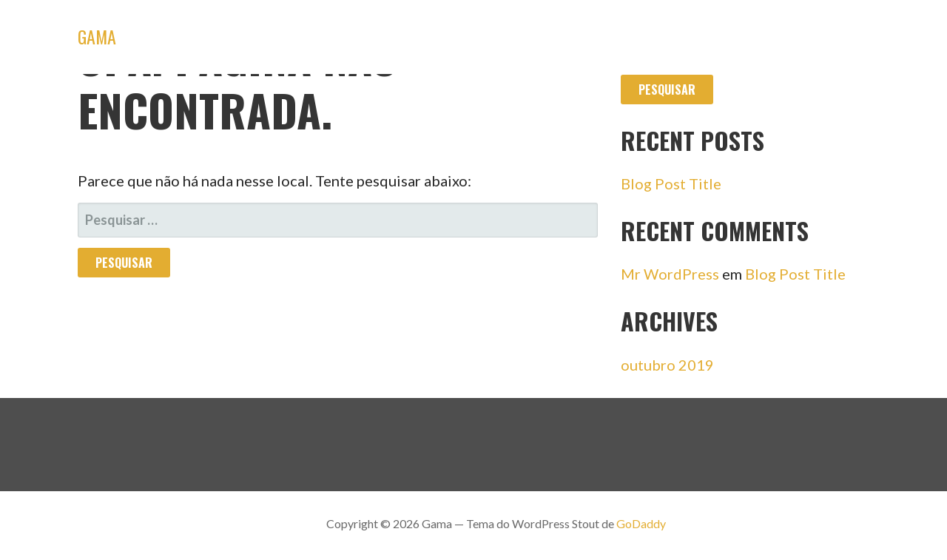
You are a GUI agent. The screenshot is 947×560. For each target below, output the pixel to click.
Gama (97, 36)
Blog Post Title (671, 183)
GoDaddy (641, 523)
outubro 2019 (667, 365)
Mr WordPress (670, 274)
